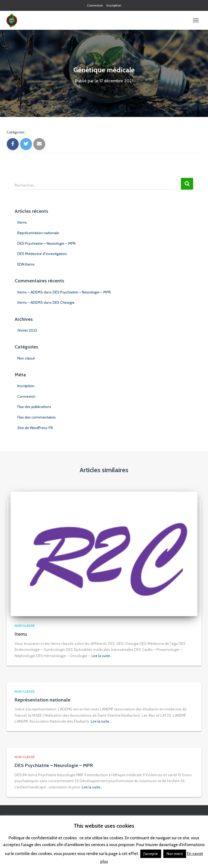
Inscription (114, 5)
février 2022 (27, 330)
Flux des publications (34, 407)
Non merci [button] (175, 854)
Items (22, 222)
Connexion (95, 5)
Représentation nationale (38, 233)
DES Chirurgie (64, 302)
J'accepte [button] (151, 854)
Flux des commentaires (37, 417)
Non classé (26, 358)
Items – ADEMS (30, 292)
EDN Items (26, 264)
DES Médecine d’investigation (42, 254)
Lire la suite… (102, 656)
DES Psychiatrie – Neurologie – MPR (46, 243)
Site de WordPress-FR (35, 428)
